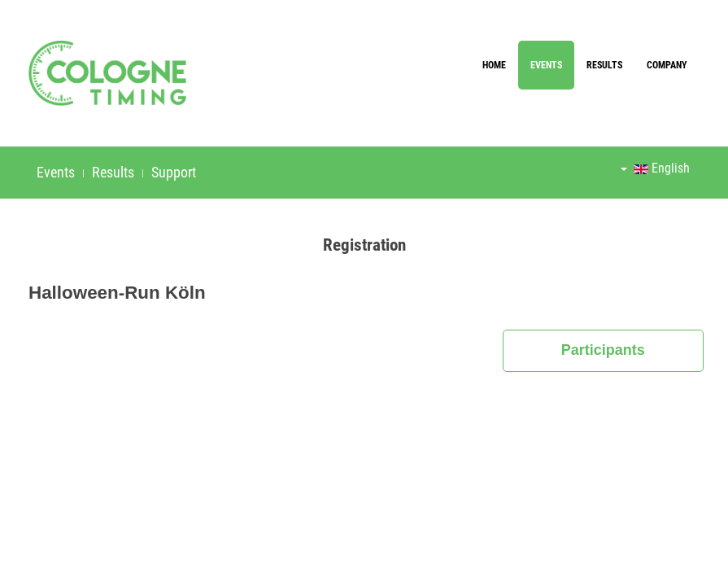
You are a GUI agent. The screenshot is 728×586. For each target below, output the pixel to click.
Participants (603, 350)
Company (667, 65)
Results (604, 65)
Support (174, 172)
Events (546, 65)
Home (494, 65)
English (655, 168)
